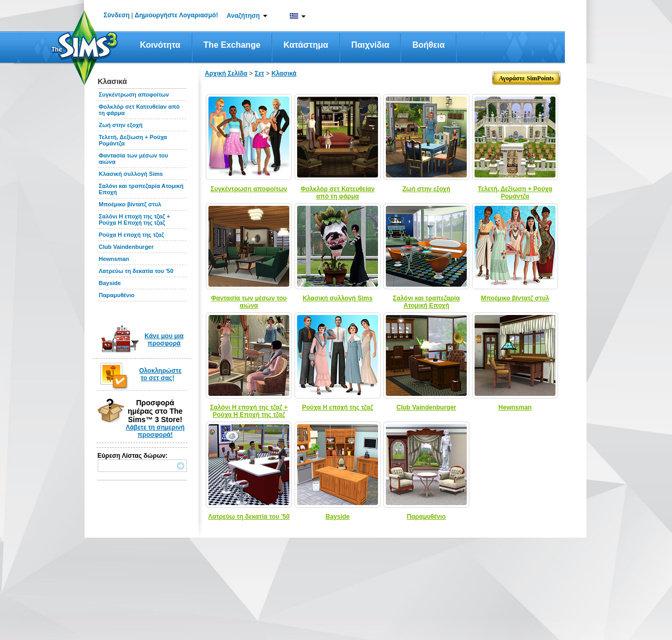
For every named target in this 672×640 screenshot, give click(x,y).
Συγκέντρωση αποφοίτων (134, 95)
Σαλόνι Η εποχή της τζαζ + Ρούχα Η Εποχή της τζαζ (134, 219)
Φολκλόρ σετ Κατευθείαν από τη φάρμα (337, 193)
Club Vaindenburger (126, 247)
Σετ (259, 74)
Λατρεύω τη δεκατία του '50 (136, 271)
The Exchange (232, 45)
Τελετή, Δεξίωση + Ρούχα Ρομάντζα (515, 193)
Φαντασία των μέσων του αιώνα (249, 302)
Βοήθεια (428, 45)
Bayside (110, 283)
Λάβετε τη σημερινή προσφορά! (155, 431)
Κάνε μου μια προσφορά (164, 340)
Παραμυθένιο (117, 295)
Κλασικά (284, 74)
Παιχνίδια (370, 45)
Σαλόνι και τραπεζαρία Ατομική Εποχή (426, 302)
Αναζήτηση (243, 16)
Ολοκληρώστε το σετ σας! (160, 374)
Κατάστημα (306, 45)
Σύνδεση (116, 15)
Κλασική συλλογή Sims (131, 174)
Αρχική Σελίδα (226, 74)
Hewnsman (114, 259)
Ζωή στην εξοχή (120, 125)
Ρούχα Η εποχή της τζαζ (131, 235)
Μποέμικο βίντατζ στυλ (130, 204)
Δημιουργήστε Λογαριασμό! (177, 15)
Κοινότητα (160, 45)
